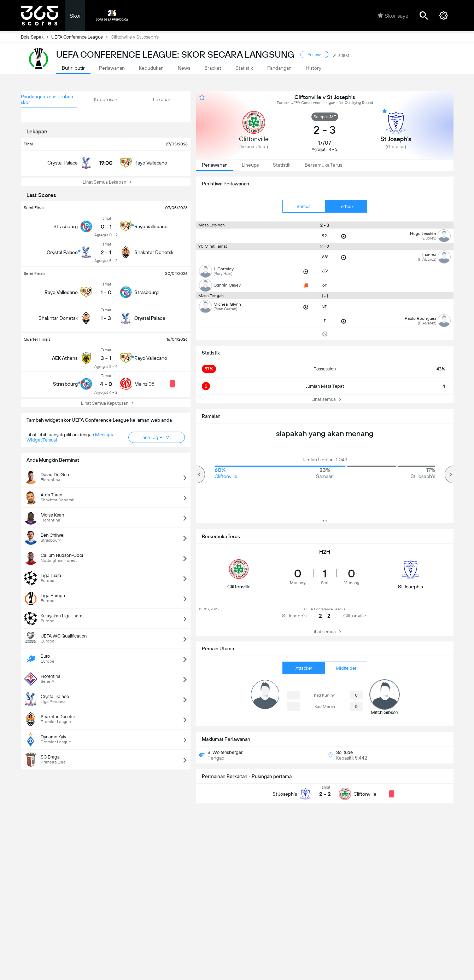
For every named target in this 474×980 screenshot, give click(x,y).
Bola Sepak (36, 37)
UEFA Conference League (81, 37)
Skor (75, 16)
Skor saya (393, 16)
